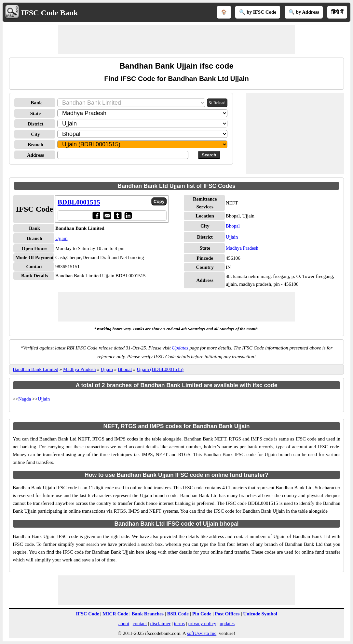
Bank (36, 103)
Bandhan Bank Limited (35, 369)
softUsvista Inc (202, 633)
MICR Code (115, 614)
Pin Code (202, 614)
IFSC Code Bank (50, 13)
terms (179, 624)
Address (35, 155)
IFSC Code (87, 614)
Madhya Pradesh (242, 248)
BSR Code (178, 614)
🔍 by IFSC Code (258, 12)
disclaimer (160, 624)
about (124, 624)
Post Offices (227, 614)
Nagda (25, 399)
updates (227, 624)
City (35, 134)
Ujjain (61, 238)
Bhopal (233, 226)
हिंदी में (337, 12)
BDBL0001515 (79, 202)
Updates (180, 348)
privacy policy (202, 624)
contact (140, 624)
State (36, 113)
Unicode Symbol (260, 614)
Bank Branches (148, 614)
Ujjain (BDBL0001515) (160, 369)
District (35, 124)
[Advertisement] (177, 40)
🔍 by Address (304, 12)
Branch (35, 145)
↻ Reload (217, 103)
